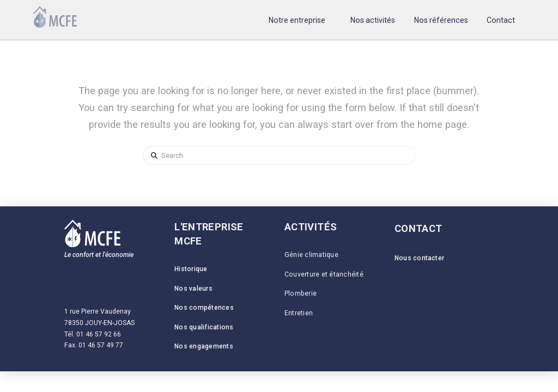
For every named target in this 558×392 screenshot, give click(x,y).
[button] (297, 20)
